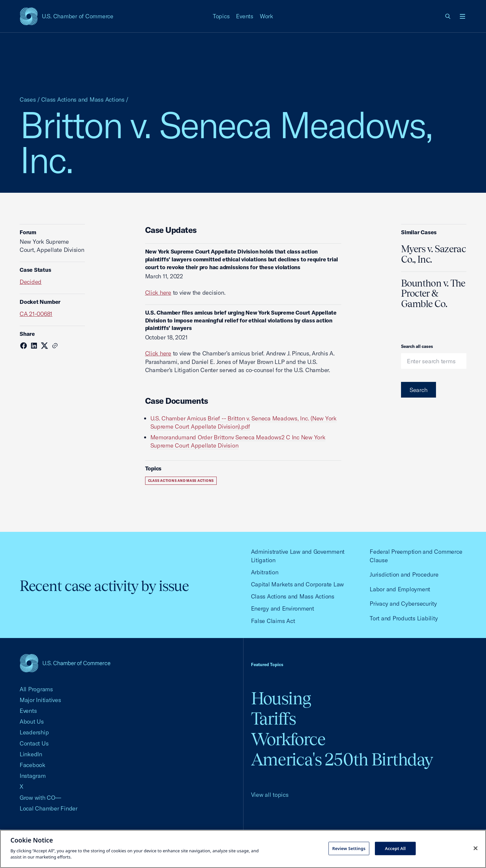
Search (419, 390)
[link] (448, 16)
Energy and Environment (283, 608)
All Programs (36, 689)
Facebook (33, 765)
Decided (31, 282)
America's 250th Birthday (342, 759)
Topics (221, 16)
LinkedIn (31, 754)
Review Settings (349, 848)
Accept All (395, 848)
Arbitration (265, 572)
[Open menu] (462, 16)
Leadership (34, 732)
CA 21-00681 (36, 314)
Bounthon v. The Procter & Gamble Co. (433, 294)
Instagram (33, 776)
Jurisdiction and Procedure (404, 574)
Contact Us (34, 743)
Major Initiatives (40, 700)
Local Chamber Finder (49, 808)
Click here (158, 293)
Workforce (288, 739)
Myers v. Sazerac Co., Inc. (433, 254)
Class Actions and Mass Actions (83, 99)
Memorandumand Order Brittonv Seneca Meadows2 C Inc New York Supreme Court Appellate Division (238, 441)
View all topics (270, 795)
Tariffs (274, 719)
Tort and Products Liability (404, 618)
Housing (281, 698)
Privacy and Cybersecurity (403, 604)
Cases (28, 99)
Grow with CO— (40, 798)
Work (267, 16)
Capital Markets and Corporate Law (298, 584)
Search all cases (417, 346)
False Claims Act (273, 621)
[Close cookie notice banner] (476, 848)
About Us (32, 721)
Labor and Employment (400, 589)
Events (245, 16)
